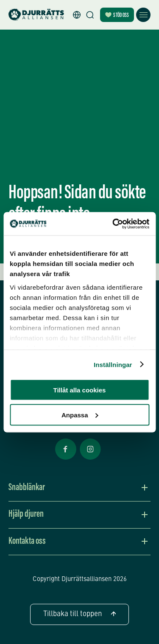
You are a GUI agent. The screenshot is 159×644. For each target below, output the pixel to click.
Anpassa (80, 415)
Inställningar (113, 364)
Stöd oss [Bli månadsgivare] (117, 15)
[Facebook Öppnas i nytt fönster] (66, 459)
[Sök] (90, 15)
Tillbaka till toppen (79, 614)
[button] (77, 15)
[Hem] (36, 15)
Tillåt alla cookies (80, 390)
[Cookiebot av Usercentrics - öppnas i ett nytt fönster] (113, 224)
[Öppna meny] (143, 15)
